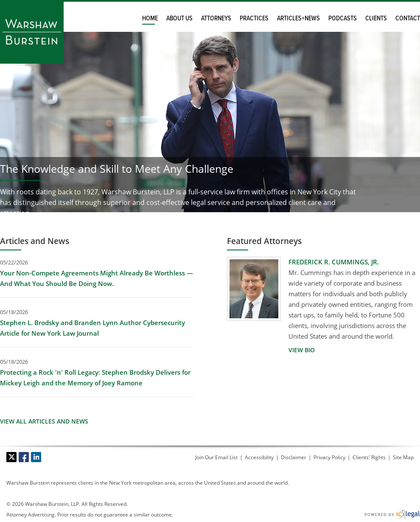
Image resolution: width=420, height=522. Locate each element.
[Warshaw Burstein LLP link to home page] (32, 32)
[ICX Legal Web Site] (392, 515)
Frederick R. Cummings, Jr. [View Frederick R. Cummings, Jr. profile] (334, 262)
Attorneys (216, 18)
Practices (254, 18)
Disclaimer (294, 457)
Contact (408, 18)
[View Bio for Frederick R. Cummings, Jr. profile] (302, 350)
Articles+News (298, 18)
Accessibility (259, 457)
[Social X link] (11, 457)
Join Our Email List (216, 457)
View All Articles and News (44, 421)
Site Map (403, 457)
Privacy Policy (329, 457)
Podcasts (343, 18)
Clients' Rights (369, 457)
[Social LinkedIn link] (36, 457)
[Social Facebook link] (24, 457)
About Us (179, 18)
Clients (376, 18)
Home (150, 18)
